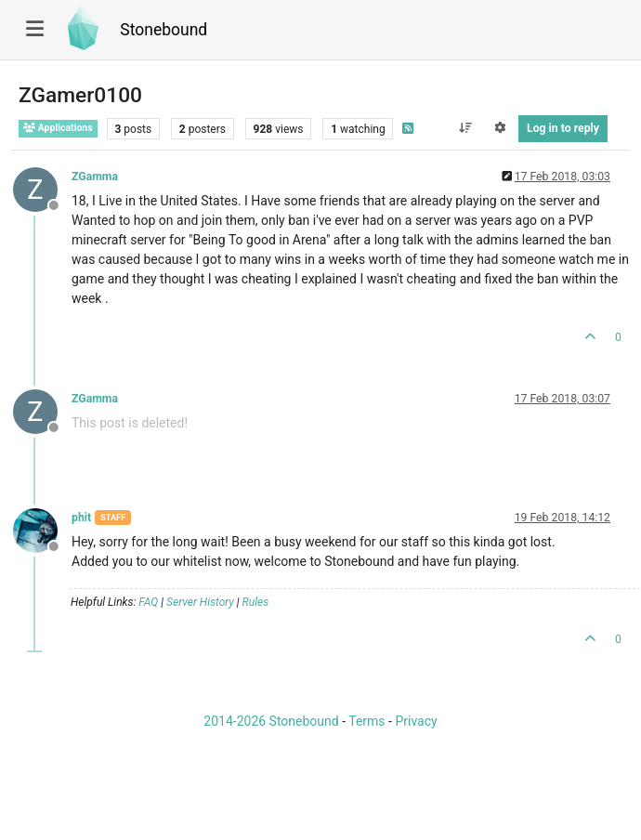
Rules (256, 602)
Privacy (416, 721)
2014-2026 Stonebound (271, 721)
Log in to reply (563, 128)
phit (81, 518)
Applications (58, 128)
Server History (200, 602)
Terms (366, 721)
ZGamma (95, 177)
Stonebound (164, 30)
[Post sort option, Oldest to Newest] (465, 128)
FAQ (148, 602)
